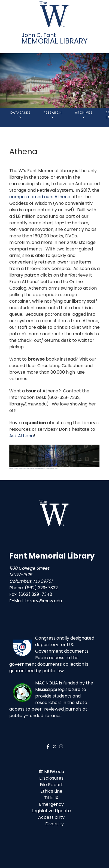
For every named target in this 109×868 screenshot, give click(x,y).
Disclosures (51, 778)
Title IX (51, 798)
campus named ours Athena (40, 197)
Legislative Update (51, 811)
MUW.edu (54, 772)
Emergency (51, 804)
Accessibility (51, 817)
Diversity (55, 824)
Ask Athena (22, 436)
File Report (51, 785)
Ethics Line (51, 791)
